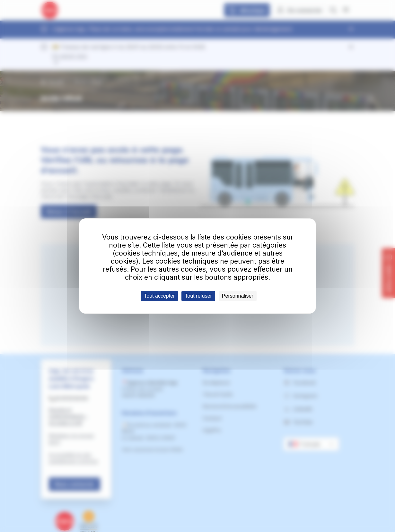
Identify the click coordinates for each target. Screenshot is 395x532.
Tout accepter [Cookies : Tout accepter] (159, 296)
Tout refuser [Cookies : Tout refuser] (198, 296)
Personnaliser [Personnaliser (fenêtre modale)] (238, 296)
